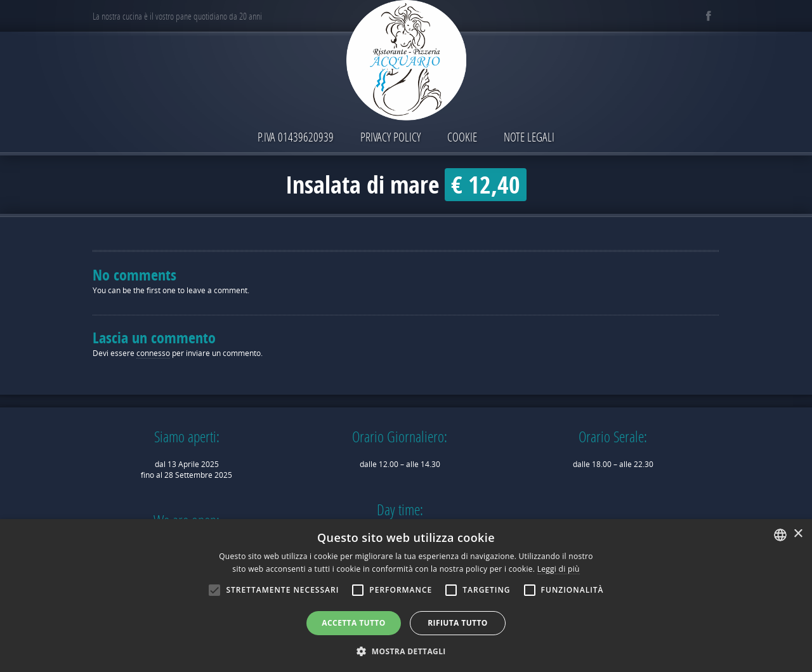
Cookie (462, 137)
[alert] (406, 596)
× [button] (798, 534)
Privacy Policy (390, 137)
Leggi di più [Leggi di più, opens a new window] (559, 569)
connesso (153, 353)
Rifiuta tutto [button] (458, 623)
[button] (406, 651)
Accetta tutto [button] (353, 623)
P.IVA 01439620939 (296, 137)
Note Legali (529, 137)
